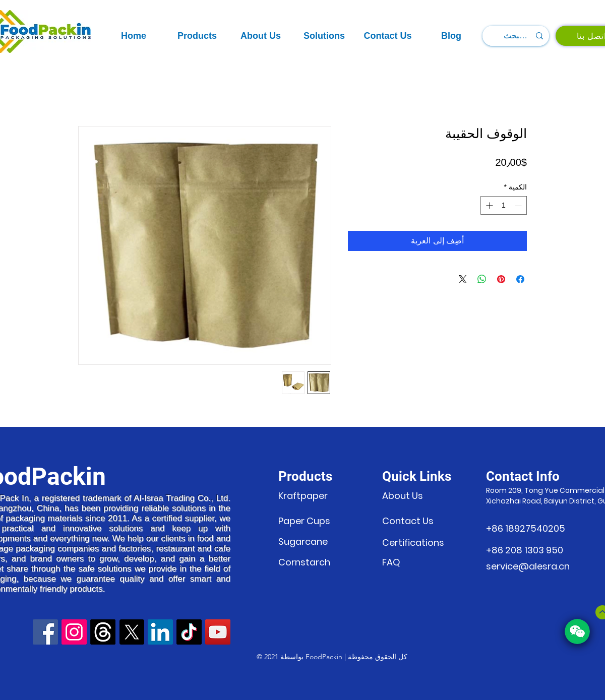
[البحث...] (517, 36)
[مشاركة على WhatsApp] (482, 279)
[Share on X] (463, 279)
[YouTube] (218, 632)
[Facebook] (45, 632)
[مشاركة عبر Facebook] (520, 279)
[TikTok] (189, 632)
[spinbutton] (504, 205)
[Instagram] (74, 632)
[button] (197, 36)
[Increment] (488, 205)
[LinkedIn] (160, 632)
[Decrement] (519, 205)
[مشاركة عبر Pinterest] (501, 279)
